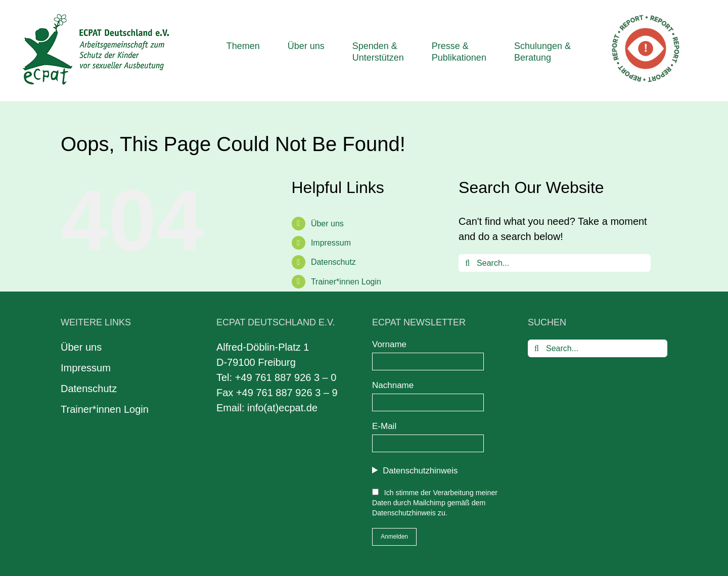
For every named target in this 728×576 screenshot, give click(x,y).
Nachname (393, 385)
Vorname (389, 344)
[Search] (467, 263)
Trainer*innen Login (346, 282)
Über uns (327, 224)
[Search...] (555, 263)
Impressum (331, 243)
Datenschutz (333, 262)
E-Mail (384, 426)
